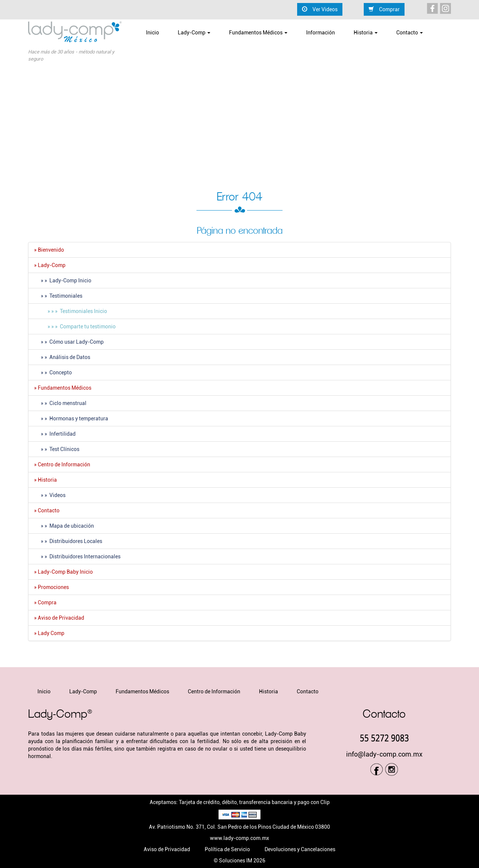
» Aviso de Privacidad (59, 618)
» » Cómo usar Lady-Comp (69, 342)
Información (321, 33)
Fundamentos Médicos (142, 691)
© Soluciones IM (233, 861)
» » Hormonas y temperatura (71, 418)
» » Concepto (53, 372)
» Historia (45, 480)
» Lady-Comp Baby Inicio (63, 572)
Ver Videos (320, 9)
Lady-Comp (83, 691)
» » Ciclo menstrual (60, 403)
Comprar (384, 9)
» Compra (45, 602)
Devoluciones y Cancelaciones (300, 849)
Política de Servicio (227, 849)
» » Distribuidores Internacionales (77, 556)
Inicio (152, 33)
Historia (269, 691)
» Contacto (47, 510)
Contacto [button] (410, 33)
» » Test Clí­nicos (57, 449)
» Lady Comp (49, 633)
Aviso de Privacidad (167, 849)
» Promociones (51, 587)
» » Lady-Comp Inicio (63, 280)
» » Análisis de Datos (62, 357)
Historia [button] (366, 33)
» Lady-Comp (50, 265)
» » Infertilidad (55, 434)
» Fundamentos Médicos (63, 388)
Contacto (308, 691)
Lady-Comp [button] (194, 33)
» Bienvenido (49, 250)
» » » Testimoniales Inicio (71, 311)
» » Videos (50, 495)
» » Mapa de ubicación (64, 526)
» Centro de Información (62, 464)
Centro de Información (214, 691)
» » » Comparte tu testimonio (75, 326)
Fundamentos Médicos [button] (258, 33)
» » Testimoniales (58, 296)
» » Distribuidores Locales (68, 541)
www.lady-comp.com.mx (239, 838)
